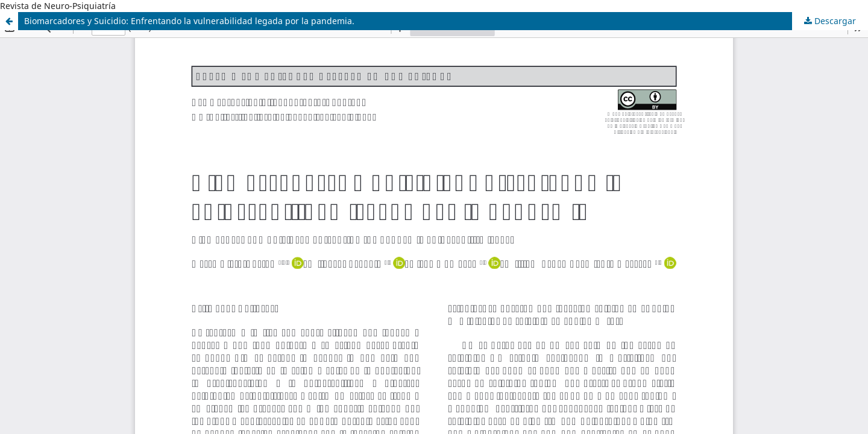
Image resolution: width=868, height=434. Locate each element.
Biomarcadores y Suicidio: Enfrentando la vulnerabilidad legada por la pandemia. (189, 21)
